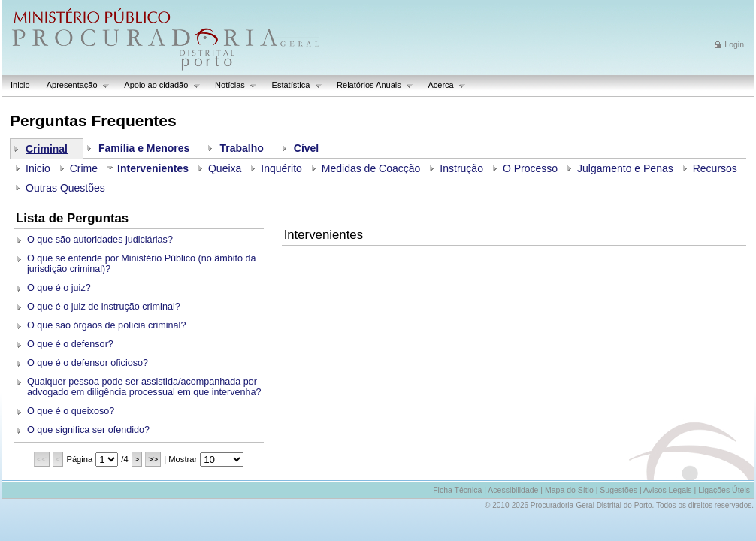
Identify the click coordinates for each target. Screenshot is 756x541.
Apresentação (74, 85)
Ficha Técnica (457, 490)
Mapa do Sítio (569, 490)
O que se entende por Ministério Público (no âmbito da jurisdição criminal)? (142, 264)
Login (734, 44)
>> (153, 459)
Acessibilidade (513, 490)
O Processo (530, 168)
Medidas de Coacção (371, 168)
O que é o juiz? (59, 288)
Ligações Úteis (724, 490)
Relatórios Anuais (371, 85)
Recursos (715, 168)
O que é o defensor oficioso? (88, 363)
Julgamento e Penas (625, 168)
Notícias (232, 85)
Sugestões (618, 490)
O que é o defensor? (70, 344)
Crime (84, 168)
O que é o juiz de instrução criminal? (104, 307)
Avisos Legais (668, 490)
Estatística (293, 85)
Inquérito (281, 168)
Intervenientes (153, 168)
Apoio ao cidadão (158, 85)
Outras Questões (65, 188)
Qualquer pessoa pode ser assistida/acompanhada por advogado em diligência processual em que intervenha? (144, 387)
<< (42, 459)
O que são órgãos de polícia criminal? (106, 325)
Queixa (225, 168)
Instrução (461, 168)
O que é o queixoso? (71, 411)
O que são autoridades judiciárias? (100, 240)
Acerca (443, 85)
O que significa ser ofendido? (88, 430)
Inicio (20, 85)
